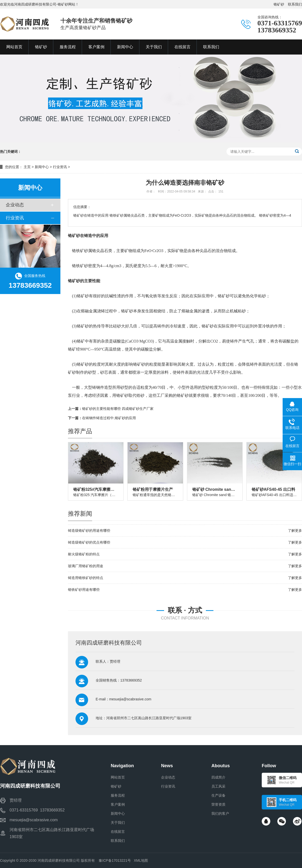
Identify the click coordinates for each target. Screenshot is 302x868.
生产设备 (218, 795)
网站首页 (118, 777)
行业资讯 (60, 167)
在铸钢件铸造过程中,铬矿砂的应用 (109, 418)
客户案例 (118, 804)
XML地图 (141, 860)
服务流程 (118, 795)
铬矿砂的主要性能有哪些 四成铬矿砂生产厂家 (118, 409)
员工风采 (218, 786)
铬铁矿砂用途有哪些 (84, 590)
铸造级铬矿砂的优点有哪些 (89, 542)
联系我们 (295, 4)
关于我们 (118, 823)
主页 (27, 167)
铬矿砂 (279, 4)
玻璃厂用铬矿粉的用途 (86, 566)
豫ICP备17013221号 (115, 860)
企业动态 (15, 205)
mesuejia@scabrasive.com (130, 699)
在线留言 (118, 832)
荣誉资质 (218, 804)
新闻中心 (42, 167)
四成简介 (218, 777)
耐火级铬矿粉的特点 (84, 554)
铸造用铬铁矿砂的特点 (86, 578)
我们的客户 (220, 813)
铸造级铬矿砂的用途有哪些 (89, 531)
